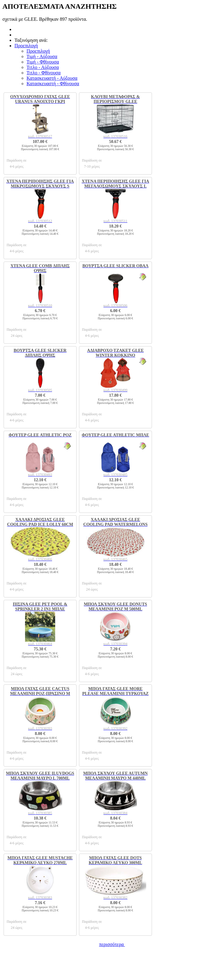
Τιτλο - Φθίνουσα (44, 73)
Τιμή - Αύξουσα (42, 56)
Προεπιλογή (38, 51)
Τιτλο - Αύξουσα (43, 67)
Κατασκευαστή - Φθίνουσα (53, 84)
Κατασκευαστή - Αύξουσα (52, 78)
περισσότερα (112, 944)
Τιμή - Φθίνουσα (43, 62)
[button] (26, 46)
